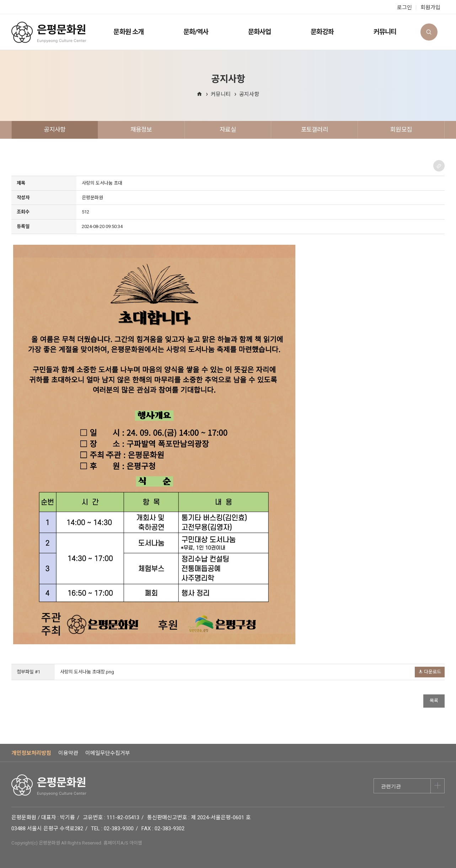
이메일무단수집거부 (108, 753)
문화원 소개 (128, 32)
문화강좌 (322, 32)
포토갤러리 (315, 129)
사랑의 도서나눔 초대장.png (87, 672)
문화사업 (259, 32)
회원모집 (401, 129)
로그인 (404, 7)
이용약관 (68, 753)
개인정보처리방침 (31, 753)
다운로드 (430, 672)
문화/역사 (196, 32)
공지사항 (249, 94)
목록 (434, 701)
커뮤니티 (385, 32)
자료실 (228, 129)
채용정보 (141, 129)
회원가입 (430, 7)
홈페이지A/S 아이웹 (123, 843)
